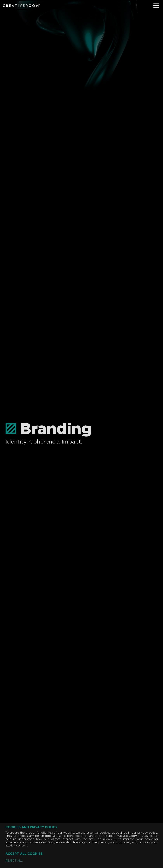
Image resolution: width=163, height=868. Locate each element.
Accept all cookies (24, 854)
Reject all (14, 861)
